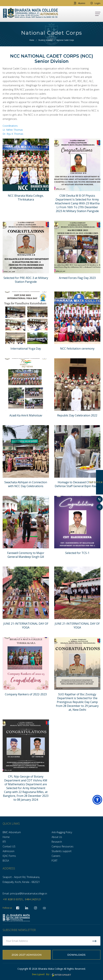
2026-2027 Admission (27, 955)
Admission (8, 851)
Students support (62, 851)
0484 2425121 (33, 899)
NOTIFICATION (100, 482)
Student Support (45, 40)
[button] (97, 800)
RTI (4, 842)
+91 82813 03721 (13, 899)
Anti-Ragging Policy (62, 832)
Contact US (9, 846)
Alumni (79, 3)
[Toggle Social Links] (100, 507)
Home (32, 40)
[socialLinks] (44, 908)
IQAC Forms (9, 856)
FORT (54, 861)
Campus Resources (63, 846)
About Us (57, 837)
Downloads (76, 955)
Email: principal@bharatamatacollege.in (25, 893)
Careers (56, 856)
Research (57, 842)
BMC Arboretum (12, 832)
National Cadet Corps (65, 40)
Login (95, 3)
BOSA (6, 861)
